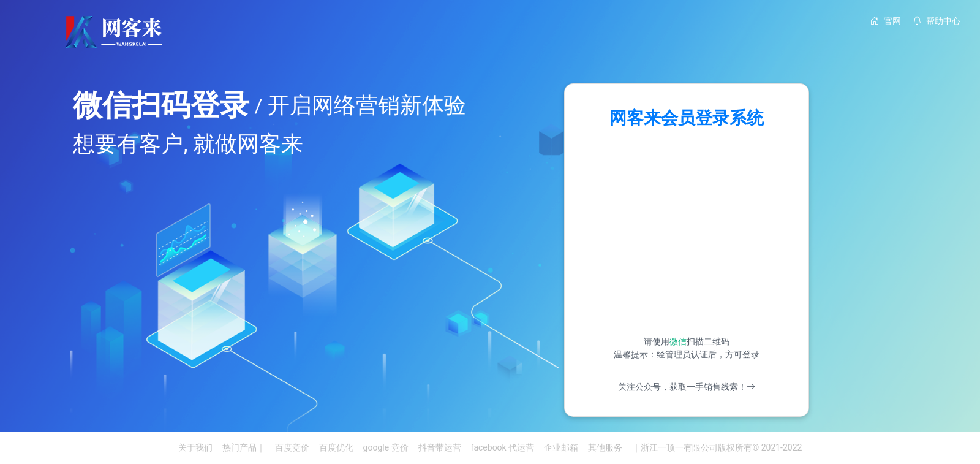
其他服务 (605, 447)
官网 (886, 21)
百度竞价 (292, 447)
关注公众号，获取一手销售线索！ (687, 387)
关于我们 (195, 447)
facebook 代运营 (503, 447)
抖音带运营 (440, 447)
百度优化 (336, 447)
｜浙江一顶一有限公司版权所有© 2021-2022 (717, 447)
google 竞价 (386, 447)
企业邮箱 (561, 447)
